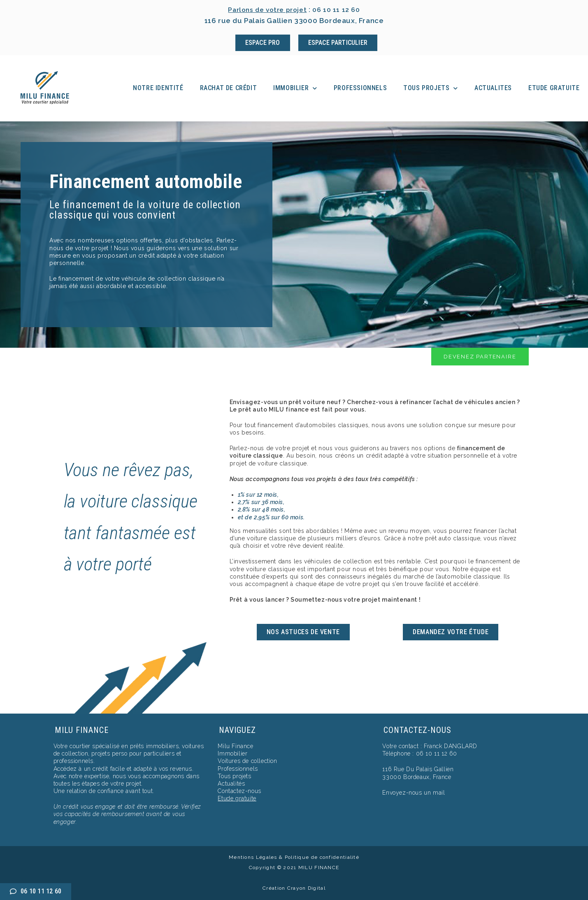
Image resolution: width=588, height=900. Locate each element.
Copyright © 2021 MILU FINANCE (294, 867)
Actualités (231, 784)
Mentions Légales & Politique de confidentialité (294, 857)
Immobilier (295, 88)
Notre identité (158, 88)
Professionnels (360, 88)
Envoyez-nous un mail (414, 793)
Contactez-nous (239, 791)
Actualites (493, 88)
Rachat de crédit (229, 88)
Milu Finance (235, 746)
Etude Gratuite (554, 88)
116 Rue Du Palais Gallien (418, 769)
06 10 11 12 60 (339, 9)
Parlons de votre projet (266, 9)
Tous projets (431, 88)
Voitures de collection (247, 761)
